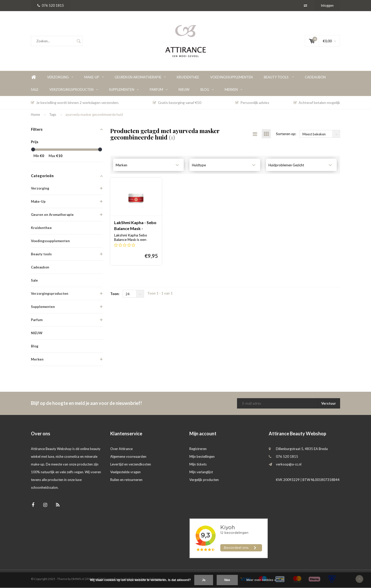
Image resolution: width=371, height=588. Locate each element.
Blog (207, 89)
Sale (35, 89)
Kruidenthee (188, 77)
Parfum (159, 89)
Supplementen (124, 89)
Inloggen (327, 5)
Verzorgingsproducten (74, 89)
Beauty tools (279, 77)
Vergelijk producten (204, 480)
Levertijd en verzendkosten (131, 464)
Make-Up (94, 77)
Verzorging (60, 77)
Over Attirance (121, 449)
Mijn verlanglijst (201, 472)
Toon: (115, 294)
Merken (233, 89)
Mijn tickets (198, 464)
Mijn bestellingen (202, 456)
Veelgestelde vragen (125, 472)
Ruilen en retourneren (126, 480)
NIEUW (184, 89)
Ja (204, 580)
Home (33, 77)
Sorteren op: (286, 134)
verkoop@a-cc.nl (289, 464)
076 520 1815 (51, 5)
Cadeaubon (315, 77)
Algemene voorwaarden (128, 456)
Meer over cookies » (261, 580)
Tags (53, 115)
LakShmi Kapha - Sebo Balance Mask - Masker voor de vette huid (135, 226)
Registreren (198, 449)
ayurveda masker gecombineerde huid (94, 115)
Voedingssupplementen (231, 77)
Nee (227, 580)
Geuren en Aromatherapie (140, 77)
